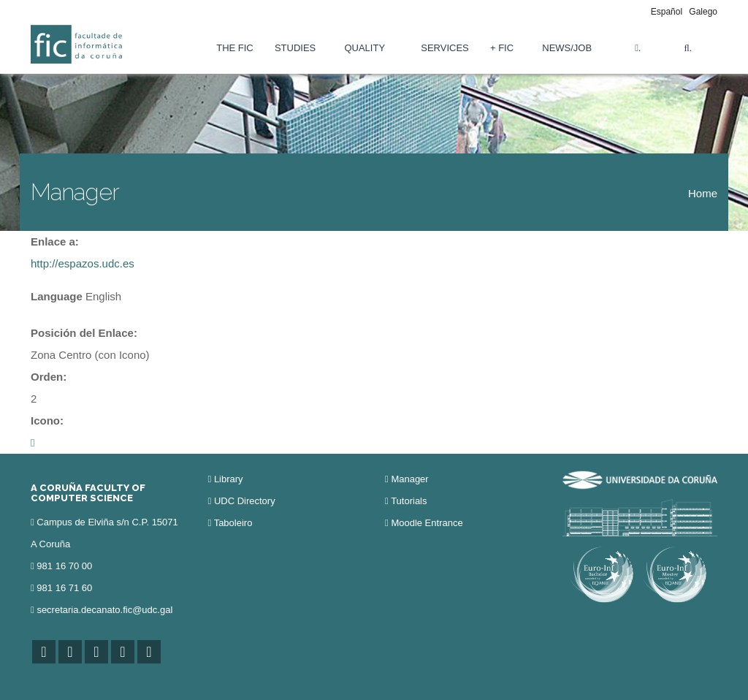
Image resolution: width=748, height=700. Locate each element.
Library (229, 479)
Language (57, 296)
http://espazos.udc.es (83, 263)
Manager (409, 479)
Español (667, 12)
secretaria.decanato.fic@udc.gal (104, 610)
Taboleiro (233, 523)
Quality (365, 48)
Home (703, 193)
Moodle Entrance (427, 523)
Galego (703, 12)
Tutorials (409, 501)
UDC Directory (245, 501)
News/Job (567, 48)
